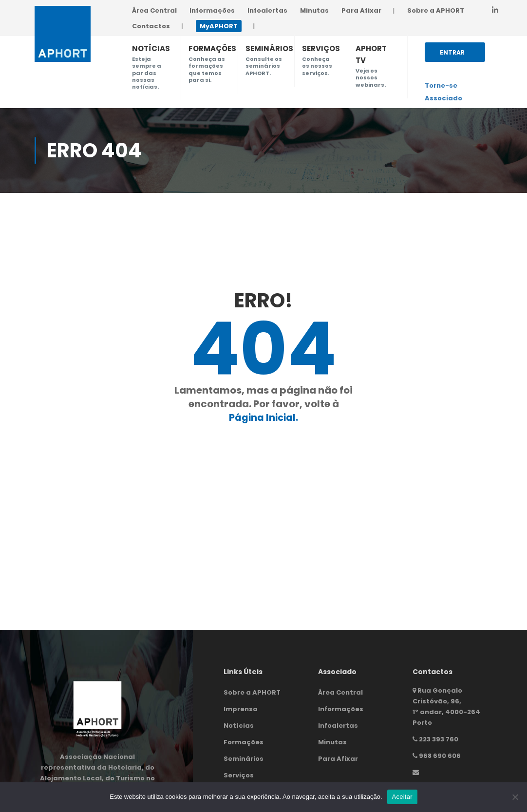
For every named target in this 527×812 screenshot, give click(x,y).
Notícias (239, 726)
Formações (244, 742)
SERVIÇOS (321, 48)
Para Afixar (361, 10)
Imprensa (241, 709)
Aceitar (402, 797)
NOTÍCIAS (151, 48)
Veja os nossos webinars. (371, 78)
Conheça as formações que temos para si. (207, 69)
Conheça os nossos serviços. (317, 66)
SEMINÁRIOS (269, 48)
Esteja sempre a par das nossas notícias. (147, 73)
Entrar (452, 55)
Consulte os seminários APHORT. (264, 66)
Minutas (314, 10)
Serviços (239, 775)
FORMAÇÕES (212, 48)
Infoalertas (267, 10)
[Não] (515, 797)
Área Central (154, 10)
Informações (212, 10)
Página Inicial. (263, 417)
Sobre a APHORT (436, 10)
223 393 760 (439, 739)
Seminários (244, 759)
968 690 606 (440, 756)
